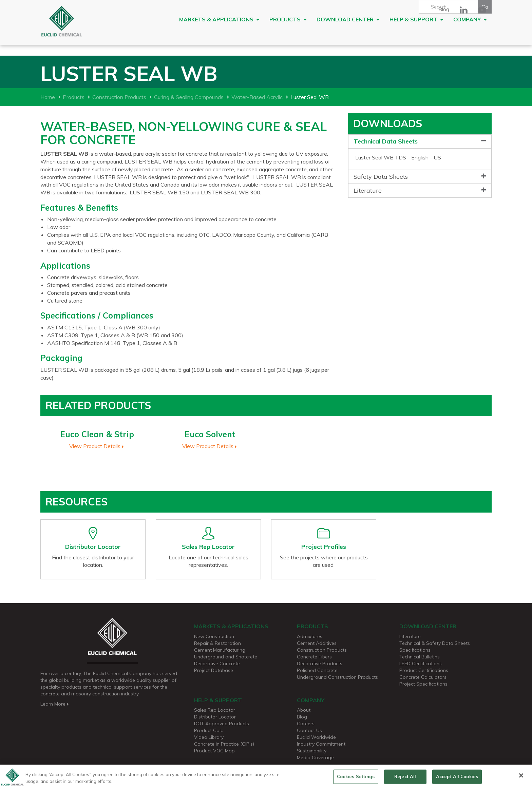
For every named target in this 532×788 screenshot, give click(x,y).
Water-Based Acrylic (257, 97)
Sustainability (312, 751)
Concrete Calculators (423, 677)
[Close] (521, 778)
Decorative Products (320, 664)
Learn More (55, 704)
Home (48, 97)
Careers (306, 724)
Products (288, 19)
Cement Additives (317, 643)
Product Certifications (424, 670)
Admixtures (310, 636)
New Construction (214, 636)
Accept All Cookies (457, 779)
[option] (97, 436)
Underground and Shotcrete (226, 657)
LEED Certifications (421, 664)
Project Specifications (423, 684)
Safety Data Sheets (381, 177)
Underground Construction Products (337, 677)
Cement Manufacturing (220, 650)
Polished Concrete (317, 670)
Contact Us (309, 730)
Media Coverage (315, 757)
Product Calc (208, 730)
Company (470, 19)
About (304, 710)
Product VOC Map (214, 751)
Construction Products (119, 97)
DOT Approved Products (222, 724)
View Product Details (97, 446)
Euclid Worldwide (316, 737)
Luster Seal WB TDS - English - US (398, 157)
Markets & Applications (219, 19)
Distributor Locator (215, 717)
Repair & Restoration (217, 643)
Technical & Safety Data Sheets (435, 643)
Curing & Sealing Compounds (189, 97)
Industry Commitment (321, 744)
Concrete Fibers (314, 657)
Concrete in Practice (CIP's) (224, 744)
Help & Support (416, 19)
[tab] (420, 142)
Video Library (209, 737)
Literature (368, 190)
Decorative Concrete (217, 664)
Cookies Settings (356, 779)
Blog (444, 9)
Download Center (348, 19)
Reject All (405, 779)
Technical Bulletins (420, 657)
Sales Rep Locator (215, 710)
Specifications (415, 650)
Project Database (214, 670)
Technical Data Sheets (386, 141)
